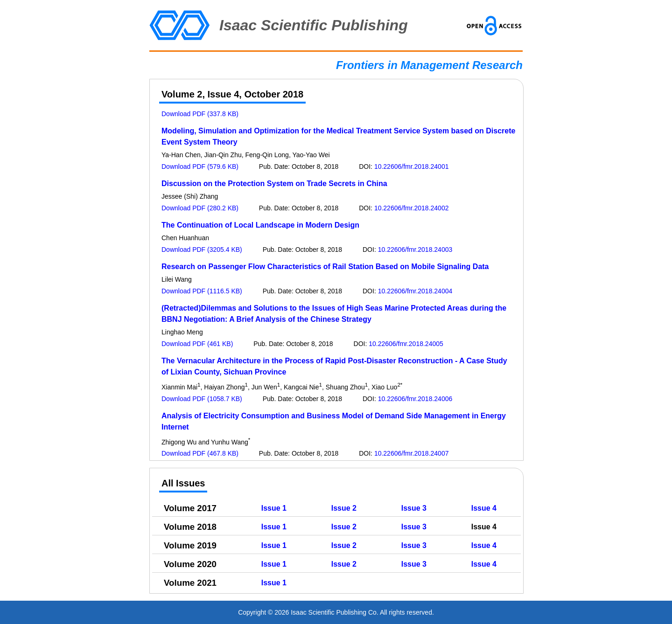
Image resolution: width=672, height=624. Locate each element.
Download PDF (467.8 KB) (200, 453)
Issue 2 (344, 508)
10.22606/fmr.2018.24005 (406, 344)
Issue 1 (274, 508)
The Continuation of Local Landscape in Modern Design (260, 225)
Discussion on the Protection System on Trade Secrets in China (274, 184)
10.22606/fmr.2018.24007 (412, 453)
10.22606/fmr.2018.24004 (415, 291)
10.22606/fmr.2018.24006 (415, 399)
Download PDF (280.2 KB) (200, 208)
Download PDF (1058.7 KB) (202, 399)
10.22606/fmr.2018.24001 (412, 166)
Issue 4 (484, 508)
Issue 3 (414, 508)
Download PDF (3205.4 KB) (202, 250)
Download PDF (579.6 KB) (200, 166)
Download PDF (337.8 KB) (200, 114)
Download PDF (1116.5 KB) (202, 291)
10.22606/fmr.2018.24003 (415, 250)
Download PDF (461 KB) (197, 344)
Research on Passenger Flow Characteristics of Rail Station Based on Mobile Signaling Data (325, 267)
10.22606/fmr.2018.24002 (412, 208)
